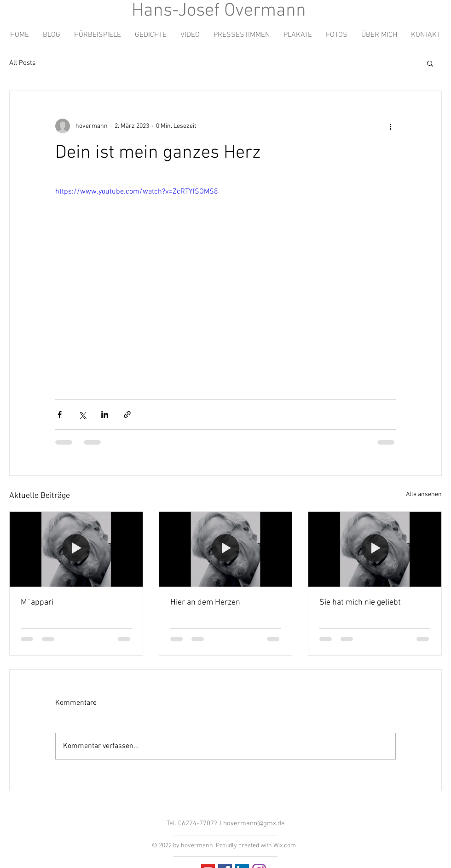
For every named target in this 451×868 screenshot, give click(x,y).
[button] (430, 63)
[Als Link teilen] (127, 414)
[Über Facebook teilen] (60, 414)
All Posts (22, 63)
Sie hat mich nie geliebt (360, 602)
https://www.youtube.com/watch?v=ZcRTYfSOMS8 (137, 192)
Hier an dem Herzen (205, 602)
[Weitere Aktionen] (390, 126)
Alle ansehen (424, 494)
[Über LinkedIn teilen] (105, 414)
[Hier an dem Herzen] (226, 549)
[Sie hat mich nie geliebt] (375, 549)
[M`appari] (76, 549)
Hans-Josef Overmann (219, 11)
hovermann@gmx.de (254, 823)
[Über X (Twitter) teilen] (82, 414)
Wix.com (285, 846)
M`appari (37, 602)
